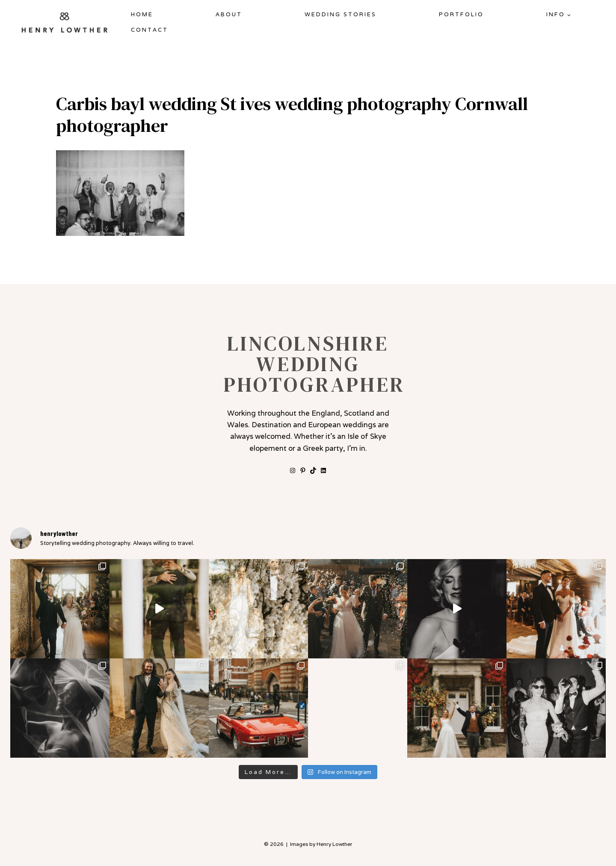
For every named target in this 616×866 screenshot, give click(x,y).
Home (142, 14)
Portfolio (461, 14)
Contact (150, 30)
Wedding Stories (341, 14)
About (229, 14)
